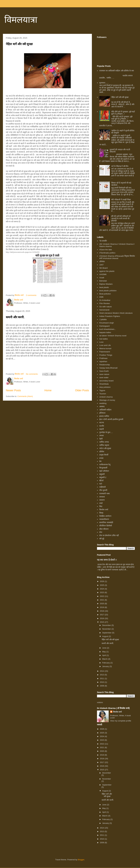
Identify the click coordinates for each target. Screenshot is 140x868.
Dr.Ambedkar (105, 300)
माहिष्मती (102, 487)
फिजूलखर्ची (103, 468)
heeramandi (104, 310)
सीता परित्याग (104, 529)
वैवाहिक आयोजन (105, 516)
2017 (102, 615)
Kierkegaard (104, 326)
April (104, 655)
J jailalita (103, 319)
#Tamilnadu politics (107, 253)
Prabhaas (103, 358)
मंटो (101, 484)
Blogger (81, 860)
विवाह (101, 513)
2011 (102, 678)
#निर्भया (102, 262)
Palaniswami (105, 352)
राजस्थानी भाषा (104, 494)
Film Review (104, 303)
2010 (102, 682)
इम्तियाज (102, 413)
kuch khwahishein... (108, 329)
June (105, 648)
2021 (102, 600)
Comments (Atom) (25, 396)
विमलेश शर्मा (104, 510)
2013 (102, 675)
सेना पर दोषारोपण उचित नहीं (109, 535)
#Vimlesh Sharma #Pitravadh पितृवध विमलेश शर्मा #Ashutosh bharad (117, 257)
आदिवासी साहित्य (105, 410)
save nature (104, 374)
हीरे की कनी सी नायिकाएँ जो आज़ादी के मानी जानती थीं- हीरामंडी (121, 218)
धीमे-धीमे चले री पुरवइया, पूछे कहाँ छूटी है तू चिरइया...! (123, 113)
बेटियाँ (101, 481)
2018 (102, 611)
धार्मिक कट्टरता (104, 445)
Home (48, 390)
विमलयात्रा (21, 20)
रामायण (102, 500)
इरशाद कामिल (104, 416)
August (105, 636)
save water (104, 377)
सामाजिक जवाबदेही (106, 522)
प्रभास (101, 458)
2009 (102, 686)
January (106, 666)
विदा (101, 506)
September (107, 633)
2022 (102, 596)
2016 (102, 618)
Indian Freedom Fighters (110, 316)
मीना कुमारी (103, 490)
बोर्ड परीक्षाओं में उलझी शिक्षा (121, 200)
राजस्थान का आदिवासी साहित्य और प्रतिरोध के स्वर (117, 71)
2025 (102, 585)
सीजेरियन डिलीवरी (106, 526)
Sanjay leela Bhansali (108, 368)
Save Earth (104, 371)
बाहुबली (102, 474)
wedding (103, 403)
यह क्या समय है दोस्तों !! (107, 560)
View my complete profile (121, 721)
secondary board (106, 381)
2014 (102, 671)
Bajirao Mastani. (106, 284)
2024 (102, 589)
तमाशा (101, 436)
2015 (102, 622)
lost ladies (104, 339)
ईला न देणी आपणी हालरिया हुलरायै (111, 419)
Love (101, 342)
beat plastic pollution (108, 291)
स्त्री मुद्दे (102, 539)
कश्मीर (102, 426)
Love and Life (105, 345)
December (107, 625)
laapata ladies (105, 332)
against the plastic (107, 271)
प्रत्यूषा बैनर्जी (104, 455)
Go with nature (106, 307)
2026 (102, 581)
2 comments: (32, 295)
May (104, 652)
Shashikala (104, 384)
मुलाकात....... (104, 83)
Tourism (103, 394)
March (105, 659)
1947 (101, 265)
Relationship (105, 365)
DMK (101, 297)
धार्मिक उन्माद (104, 442)
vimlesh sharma (106, 397)
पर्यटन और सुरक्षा (105, 448)
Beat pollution (105, 294)
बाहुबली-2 (103, 477)
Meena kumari (105, 348)
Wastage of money (107, 400)
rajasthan (103, 361)
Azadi (102, 278)
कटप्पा (102, 423)
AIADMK (103, 274)
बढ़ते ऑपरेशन (104, 471)
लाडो (101, 503)
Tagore (102, 390)
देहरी (101, 439)
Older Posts (82, 390)
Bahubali (103, 281)
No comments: (32, 374)
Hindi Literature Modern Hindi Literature (116, 313)
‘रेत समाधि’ (103, 241)
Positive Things (106, 355)
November (107, 629)
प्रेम (100, 461)
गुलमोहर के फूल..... (106, 432)
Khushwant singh (107, 323)
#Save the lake (106, 250)
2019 (102, 607)
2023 (102, 592)
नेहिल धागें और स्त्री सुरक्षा (19, 44)
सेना (101, 532)
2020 (102, 604)
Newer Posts (13, 390)
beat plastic (104, 287)
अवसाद (102, 407)
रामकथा (102, 497)
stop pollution (105, 387)
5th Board (103, 268)
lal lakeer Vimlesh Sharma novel (113, 336)
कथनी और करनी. (15, 317)
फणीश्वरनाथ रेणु (105, 465)
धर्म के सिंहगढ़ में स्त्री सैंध (120, 166)
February (106, 663)
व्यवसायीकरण (104, 519)
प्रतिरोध (102, 452)
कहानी (101, 429)
